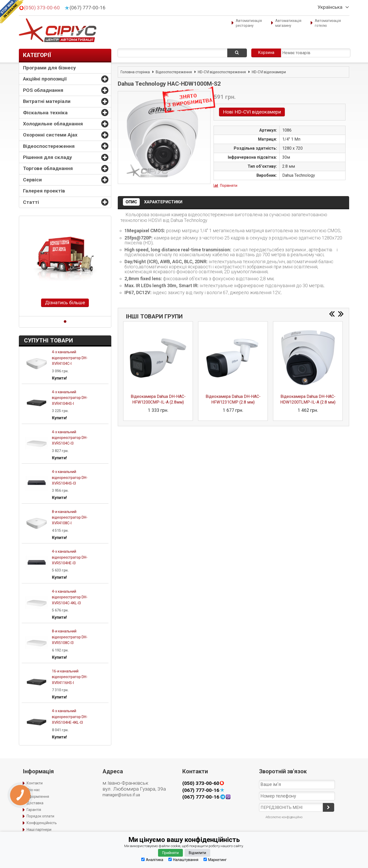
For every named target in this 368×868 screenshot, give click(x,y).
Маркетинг (215, 860)
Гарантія (34, 810)
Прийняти (170, 853)
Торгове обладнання (48, 168)
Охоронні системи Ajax (50, 135)
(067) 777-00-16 (88, 8)
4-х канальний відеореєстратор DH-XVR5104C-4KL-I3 (70, 597)
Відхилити (197, 853)
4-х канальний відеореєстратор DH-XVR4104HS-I (70, 398)
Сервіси (32, 180)
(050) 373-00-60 (42, 8)
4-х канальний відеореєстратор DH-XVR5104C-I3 (70, 438)
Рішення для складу (48, 157)
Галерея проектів (44, 191)
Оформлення (38, 797)
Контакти (35, 783)
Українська (330, 7)
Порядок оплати (40, 816)
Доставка (35, 803)
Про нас (33, 790)
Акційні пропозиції (45, 79)
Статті (31, 202)
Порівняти (229, 186)
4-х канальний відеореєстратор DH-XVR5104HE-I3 (70, 557)
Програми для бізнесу (49, 68)
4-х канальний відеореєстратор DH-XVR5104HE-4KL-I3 (70, 717)
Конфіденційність (42, 823)
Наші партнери (39, 830)
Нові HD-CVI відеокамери (252, 112)
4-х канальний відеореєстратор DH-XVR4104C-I (70, 358)
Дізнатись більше (65, 303)
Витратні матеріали (47, 101)
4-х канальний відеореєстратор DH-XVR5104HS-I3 (70, 477)
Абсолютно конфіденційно (284, 817)
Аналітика (152, 860)
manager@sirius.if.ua (121, 795)
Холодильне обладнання (53, 124)
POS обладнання (43, 90)
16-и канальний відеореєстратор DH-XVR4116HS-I (70, 677)
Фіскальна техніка (45, 113)
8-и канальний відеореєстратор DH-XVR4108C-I (70, 517)
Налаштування (183, 860)
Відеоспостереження (49, 146)
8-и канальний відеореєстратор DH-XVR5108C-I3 (70, 637)
